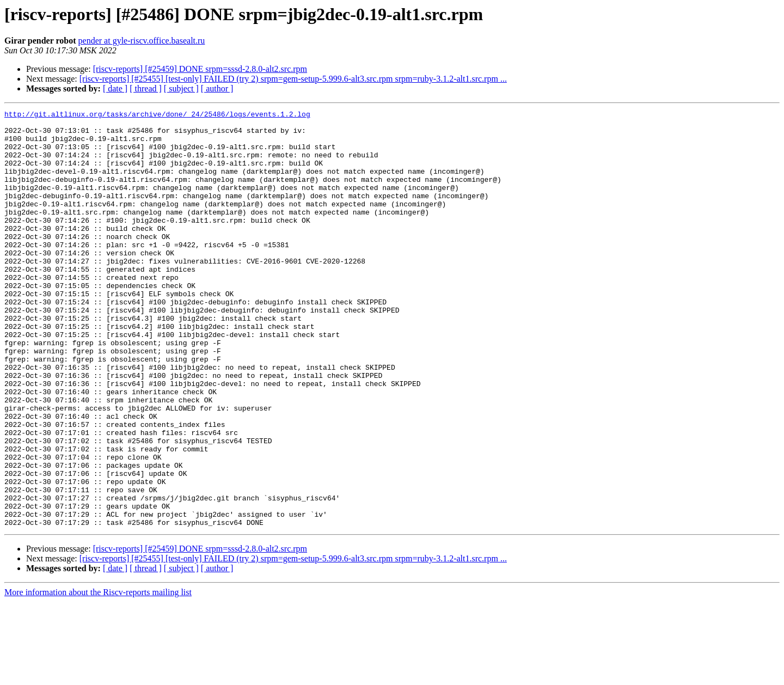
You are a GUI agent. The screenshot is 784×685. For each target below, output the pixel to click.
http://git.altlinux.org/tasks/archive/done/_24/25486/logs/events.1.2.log (157, 115)
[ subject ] (181, 88)
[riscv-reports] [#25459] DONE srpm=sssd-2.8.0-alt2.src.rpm (200, 69)
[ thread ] (146, 88)
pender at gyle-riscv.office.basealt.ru (142, 41)
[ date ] (115, 88)
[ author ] (217, 88)
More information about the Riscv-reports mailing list (98, 675)
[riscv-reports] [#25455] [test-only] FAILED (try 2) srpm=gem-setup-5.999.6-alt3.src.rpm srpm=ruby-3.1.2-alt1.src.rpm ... (293, 79)
